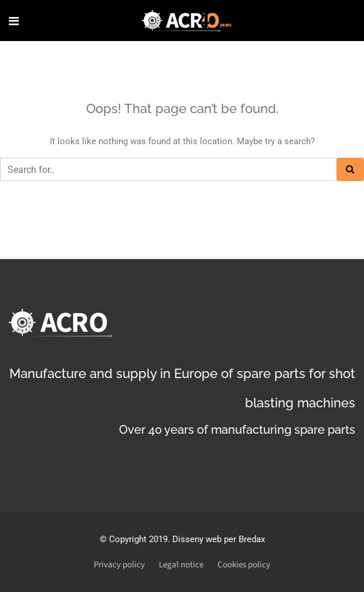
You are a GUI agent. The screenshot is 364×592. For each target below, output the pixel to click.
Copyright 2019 (138, 539)
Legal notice (181, 565)
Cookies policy (244, 565)
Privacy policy (119, 565)
